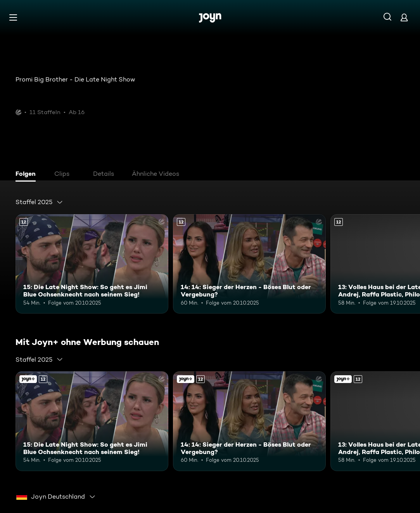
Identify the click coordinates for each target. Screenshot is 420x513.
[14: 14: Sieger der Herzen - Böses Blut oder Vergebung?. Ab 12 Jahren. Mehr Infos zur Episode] (249, 264)
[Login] (404, 17)
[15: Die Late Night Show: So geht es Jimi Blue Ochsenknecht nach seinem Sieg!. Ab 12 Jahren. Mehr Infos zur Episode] (92, 264)
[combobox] (39, 202)
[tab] (28, 175)
